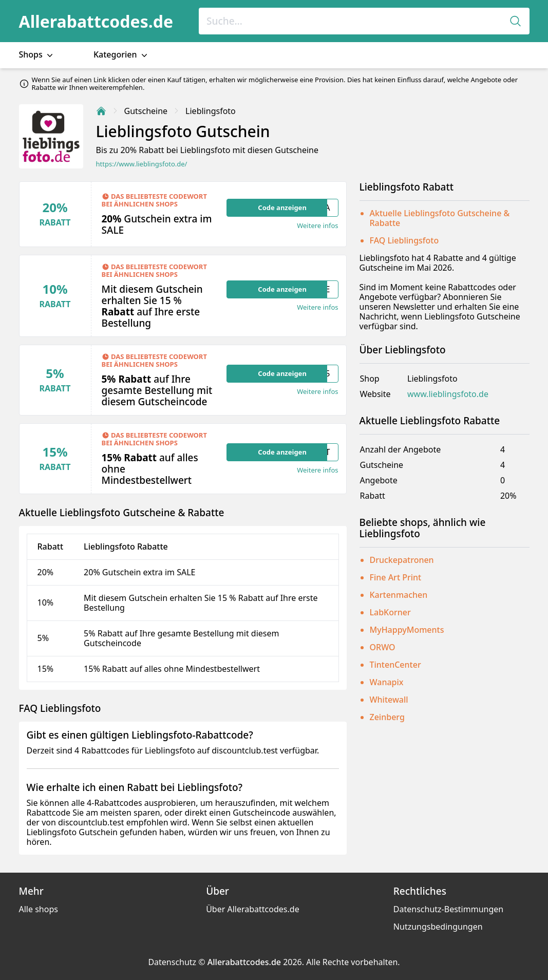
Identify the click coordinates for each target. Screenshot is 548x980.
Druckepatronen (402, 560)
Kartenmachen (399, 595)
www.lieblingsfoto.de (448, 394)
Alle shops (39, 909)
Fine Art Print (396, 577)
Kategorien (121, 55)
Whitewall (389, 700)
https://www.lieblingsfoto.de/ (142, 164)
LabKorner (390, 612)
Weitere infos (317, 226)
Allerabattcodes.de (96, 21)
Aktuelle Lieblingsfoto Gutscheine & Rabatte (440, 218)
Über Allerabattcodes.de (253, 909)
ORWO (383, 647)
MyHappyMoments (407, 630)
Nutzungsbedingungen (438, 927)
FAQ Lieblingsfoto (404, 240)
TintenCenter (395, 665)
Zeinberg (387, 717)
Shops (37, 55)
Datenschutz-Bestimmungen (448, 909)
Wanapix (387, 682)
